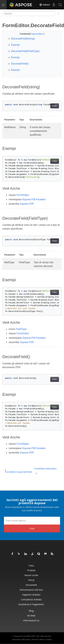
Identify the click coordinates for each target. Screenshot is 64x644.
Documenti (31, 585)
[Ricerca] (29, 14)
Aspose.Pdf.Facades (34, 199)
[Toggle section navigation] (59, 14)
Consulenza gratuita (31, 599)
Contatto (49, 639)
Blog (31, 611)
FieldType (21, 329)
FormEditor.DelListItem (45, 471)
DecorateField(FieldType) (25, 51)
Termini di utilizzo (38, 639)
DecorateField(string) (23, 39)
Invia (32, 528)
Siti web (31, 616)
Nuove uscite (31, 575)
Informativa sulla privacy (21, 639)
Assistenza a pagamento (31, 604)
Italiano (45, 5)
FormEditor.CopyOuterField (18, 471)
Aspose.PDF (27, 204)
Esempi (15, 45)
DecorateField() (20, 64)
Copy (55, 106)
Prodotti (31, 570)
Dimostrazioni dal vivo (31, 590)
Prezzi (31, 580)
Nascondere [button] (37, 34)
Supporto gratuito (31, 595)
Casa (31, 565)
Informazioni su (31, 620)
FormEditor (23, 195)
